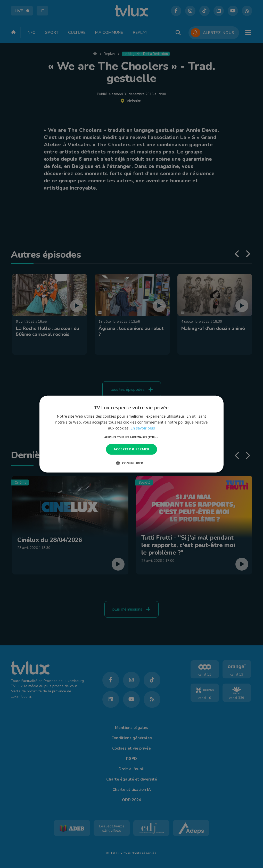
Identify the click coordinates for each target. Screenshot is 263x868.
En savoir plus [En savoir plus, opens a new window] (143, 428)
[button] (132, 437)
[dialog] (131, 434)
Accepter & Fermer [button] (132, 449)
